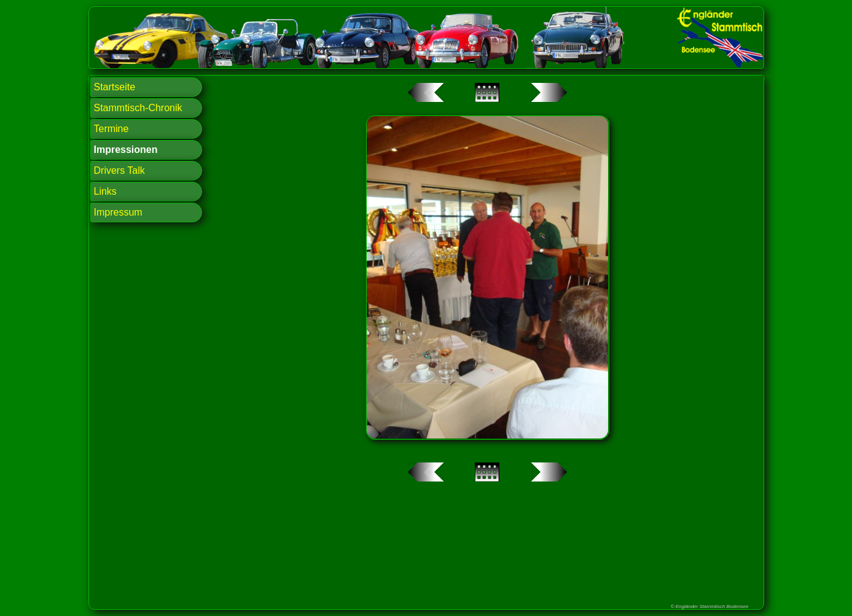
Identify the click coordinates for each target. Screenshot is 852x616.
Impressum (118, 212)
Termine (111, 129)
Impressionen (126, 150)
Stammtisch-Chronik (138, 108)
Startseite (115, 87)
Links (105, 191)
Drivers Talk (119, 170)
